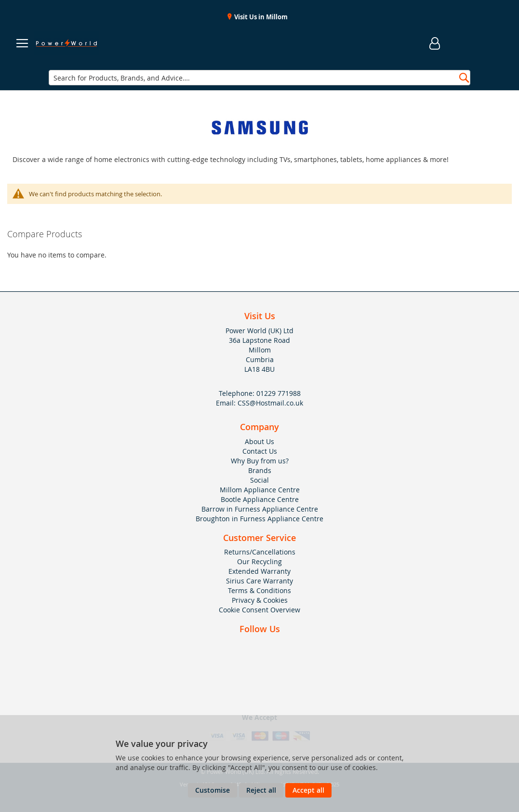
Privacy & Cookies (260, 600)
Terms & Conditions (259, 590)
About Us (259, 441)
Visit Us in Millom (260, 17)
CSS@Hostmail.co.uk (270, 403)
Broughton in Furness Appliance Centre (259, 519)
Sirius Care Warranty (259, 581)
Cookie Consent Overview (259, 610)
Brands (260, 470)
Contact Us (260, 451)
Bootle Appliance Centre (260, 499)
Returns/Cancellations (260, 552)
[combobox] (259, 78)
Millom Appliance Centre (260, 490)
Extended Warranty (259, 571)
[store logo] (66, 43)
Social (259, 480)
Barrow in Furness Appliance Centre (260, 509)
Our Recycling (259, 562)
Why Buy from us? (260, 461)
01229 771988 (279, 393)
